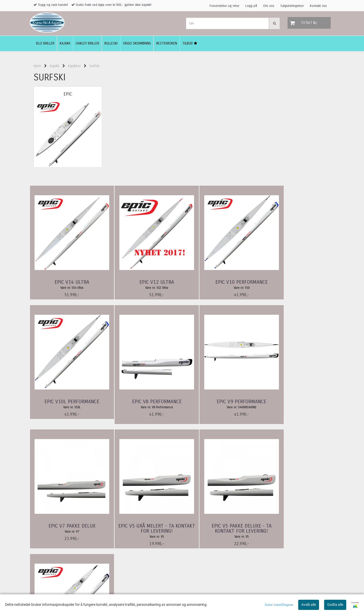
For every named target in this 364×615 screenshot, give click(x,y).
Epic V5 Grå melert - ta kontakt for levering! (296, 404)
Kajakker (74, 66)
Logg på (251, 6)
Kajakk (55, 66)
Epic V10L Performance (296, 282)
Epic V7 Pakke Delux (220, 402)
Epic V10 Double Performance (144, 529)
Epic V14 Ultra (68, 282)
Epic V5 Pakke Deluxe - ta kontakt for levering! (68, 529)
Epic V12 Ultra (144, 282)
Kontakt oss (318, 6)
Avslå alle (309, 605)
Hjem (37, 66)
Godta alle (335, 605)
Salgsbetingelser (292, 6)
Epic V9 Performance (144, 402)
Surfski (94, 66)
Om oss (269, 6)
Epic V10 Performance (220, 282)
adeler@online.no (46, 594)
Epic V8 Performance (68, 402)
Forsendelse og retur (224, 6)
